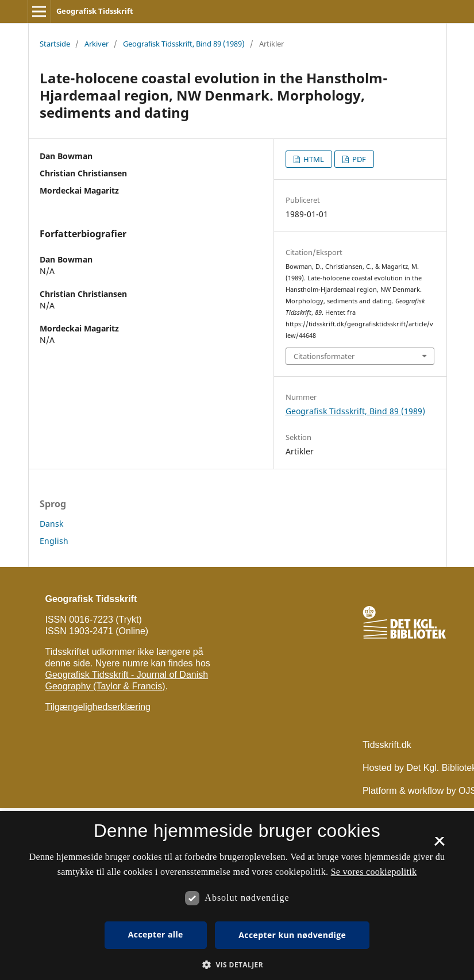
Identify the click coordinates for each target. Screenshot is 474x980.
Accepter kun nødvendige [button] (292, 935)
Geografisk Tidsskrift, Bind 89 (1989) (184, 44)
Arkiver (97, 44)
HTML (313, 159)
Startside (55, 44)
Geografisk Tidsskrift (95, 11)
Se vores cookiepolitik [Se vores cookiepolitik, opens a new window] (374, 872)
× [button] (439, 845)
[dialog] (237, 896)
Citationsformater (324, 356)
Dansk (51, 524)
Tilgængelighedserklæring (98, 707)
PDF (358, 159)
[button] (237, 965)
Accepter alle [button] (156, 934)
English (54, 541)
